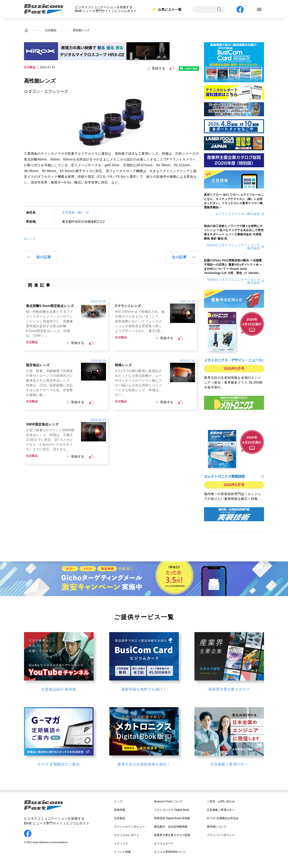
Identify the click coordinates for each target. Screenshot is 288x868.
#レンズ (30, 239)
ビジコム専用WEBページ (170, 852)
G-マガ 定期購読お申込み (223, 818)
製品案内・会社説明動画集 (171, 827)
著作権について (217, 827)
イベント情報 (122, 852)
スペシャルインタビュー (129, 827)
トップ (118, 801)
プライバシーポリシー (221, 835)
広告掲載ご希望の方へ (221, 810)
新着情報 (120, 810)
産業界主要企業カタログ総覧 (172, 835)
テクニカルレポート (127, 835)
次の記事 (179, 257)
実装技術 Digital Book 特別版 (172, 818)
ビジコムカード (164, 843)
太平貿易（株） (73, 212)
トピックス (121, 843)
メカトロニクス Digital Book (172, 810)
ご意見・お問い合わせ (221, 801)
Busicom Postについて (168, 801)
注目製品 (51, 30)
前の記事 (44, 257)
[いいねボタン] (172, 68)
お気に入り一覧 (170, 10)
